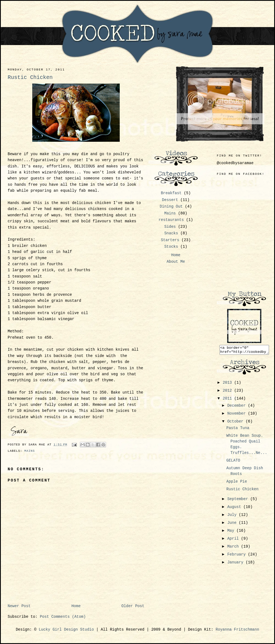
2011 (229, 400)
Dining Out (171, 206)
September (239, 501)
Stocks (171, 247)
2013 (229, 384)
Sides (170, 227)
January (236, 564)
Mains (30, 451)
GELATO (233, 462)
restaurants (171, 220)
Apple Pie (237, 483)
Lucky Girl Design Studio (66, 630)
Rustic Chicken (242, 491)
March (234, 548)
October (236, 423)
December (238, 407)
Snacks (171, 233)
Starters (170, 240)
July (233, 516)
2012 (229, 392)
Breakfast (171, 193)
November (238, 415)
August (235, 509)
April (234, 540)
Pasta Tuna (238, 430)
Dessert (170, 200)
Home (76, 606)
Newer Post (19, 606)
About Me (176, 262)
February (238, 556)
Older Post (133, 606)
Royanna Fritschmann (238, 630)
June (233, 524)
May (232, 532)
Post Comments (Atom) (63, 617)
